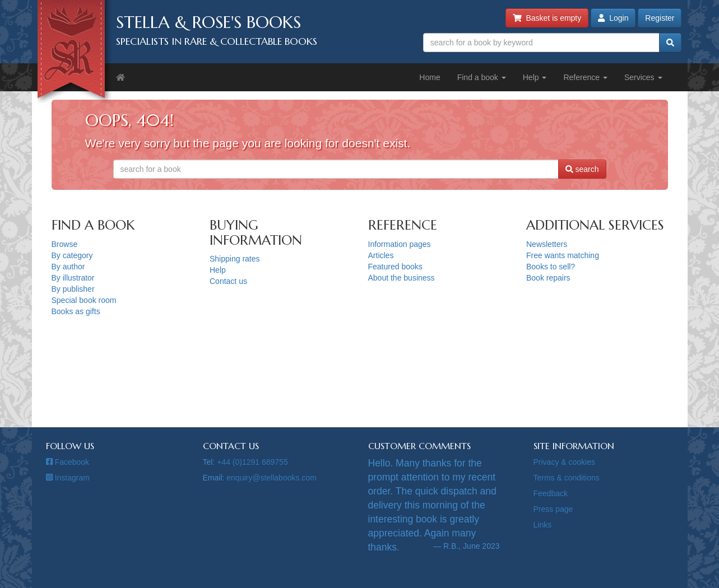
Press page (553, 509)
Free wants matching (563, 255)
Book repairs (548, 278)
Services (643, 77)
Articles (381, 255)
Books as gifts (76, 311)
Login (613, 18)
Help (535, 77)
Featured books (395, 267)
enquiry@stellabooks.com (272, 478)
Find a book (482, 77)
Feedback (551, 493)
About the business (402, 278)
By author (68, 267)
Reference (585, 77)
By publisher (73, 289)
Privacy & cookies (564, 462)
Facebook (68, 462)
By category (72, 255)
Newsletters (547, 244)
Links (543, 525)
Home (430, 77)
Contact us (228, 281)
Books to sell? (551, 267)
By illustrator (73, 278)
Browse (65, 244)
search (582, 169)
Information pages (400, 244)
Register (660, 18)
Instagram (68, 478)
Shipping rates (235, 259)
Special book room (84, 300)
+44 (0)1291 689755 (252, 462)
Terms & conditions (567, 478)
